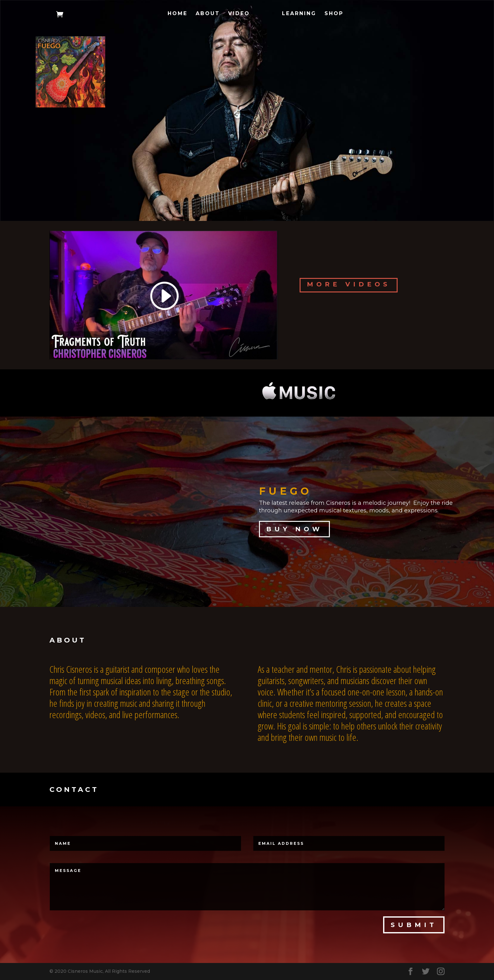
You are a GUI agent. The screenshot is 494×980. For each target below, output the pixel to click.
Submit (414, 925)
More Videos (349, 284)
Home (178, 14)
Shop (334, 14)
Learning (299, 14)
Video (239, 14)
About (208, 14)
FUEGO (285, 491)
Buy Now (294, 529)
